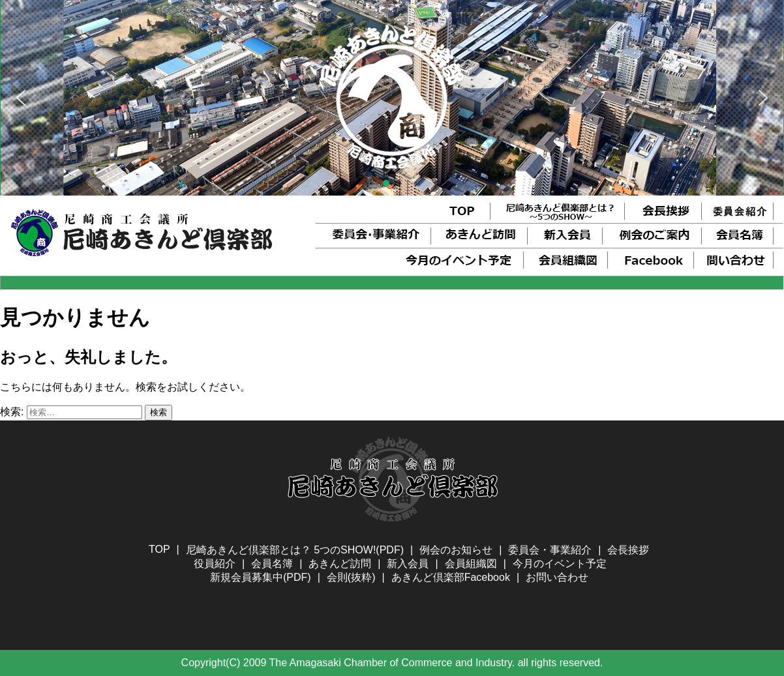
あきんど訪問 (340, 564)
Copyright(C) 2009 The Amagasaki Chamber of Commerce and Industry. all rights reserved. (392, 663)
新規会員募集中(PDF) (261, 577)
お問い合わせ (557, 577)
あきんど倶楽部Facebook (451, 577)
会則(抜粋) (351, 577)
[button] (21, 98)
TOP (159, 549)
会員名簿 (272, 564)
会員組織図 (471, 564)
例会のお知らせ (456, 550)
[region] (392, 98)
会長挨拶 (628, 550)
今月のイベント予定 (560, 564)
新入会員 (408, 564)
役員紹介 (215, 564)
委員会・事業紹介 (550, 550)
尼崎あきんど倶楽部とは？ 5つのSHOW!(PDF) (295, 550)
